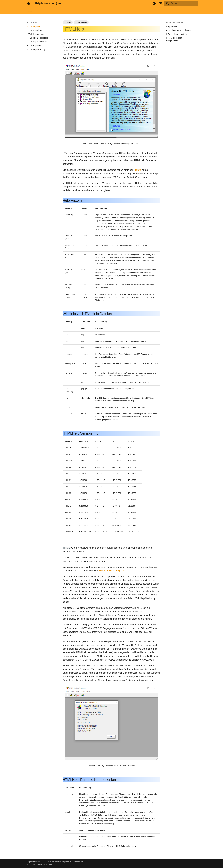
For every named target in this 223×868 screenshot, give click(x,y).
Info (90, 10)
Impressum (67, 862)
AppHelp (66, 10)
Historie (137, 170)
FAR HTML (41, 10)
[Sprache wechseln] (161, 3)
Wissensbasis (79, 10)
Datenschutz (78, 862)
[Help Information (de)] (29, 3)
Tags (97, 10)
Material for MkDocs (44, 865)
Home (30, 10)
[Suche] (181, 3)
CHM (69, 22)
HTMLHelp (54, 10)
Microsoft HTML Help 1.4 (112, 571)
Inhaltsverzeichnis (175, 23)
